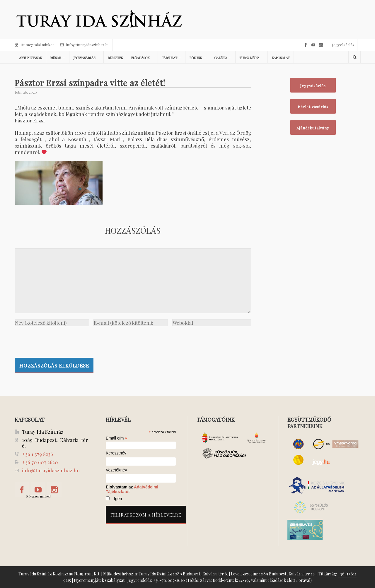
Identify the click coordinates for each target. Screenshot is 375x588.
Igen (118, 499)
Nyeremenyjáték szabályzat (99, 580)
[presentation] (59, 341)
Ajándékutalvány (313, 128)
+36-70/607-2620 (169, 580)
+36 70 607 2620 (40, 462)
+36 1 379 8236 (37, 454)
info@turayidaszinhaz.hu (85, 45)
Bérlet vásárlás (313, 107)
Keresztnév (116, 453)
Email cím (117, 438)
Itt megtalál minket (34, 45)
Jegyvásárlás (343, 45)
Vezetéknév (116, 470)
